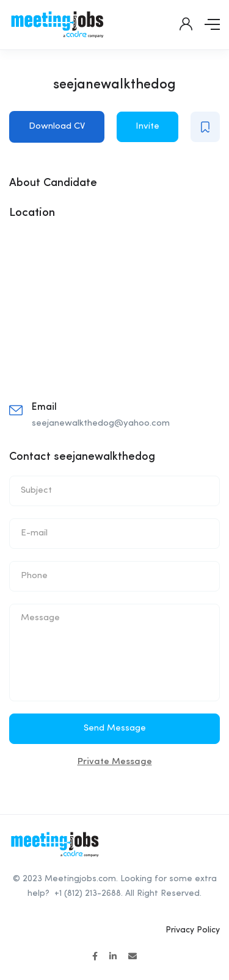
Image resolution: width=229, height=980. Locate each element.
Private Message (115, 762)
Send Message (115, 728)
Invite (147, 127)
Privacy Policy (193, 930)
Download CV (57, 127)
